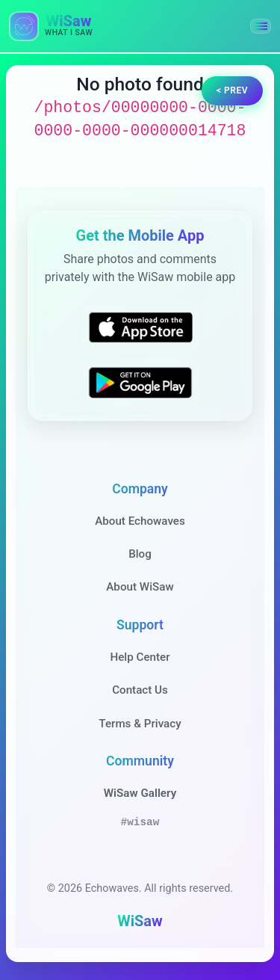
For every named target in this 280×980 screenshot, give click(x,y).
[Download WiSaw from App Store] (140, 327)
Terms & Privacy (140, 724)
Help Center (140, 657)
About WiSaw (140, 587)
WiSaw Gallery (140, 793)
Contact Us (140, 690)
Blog (140, 554)
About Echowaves (140, 521)
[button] (261, 26)
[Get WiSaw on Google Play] (140, 382)
